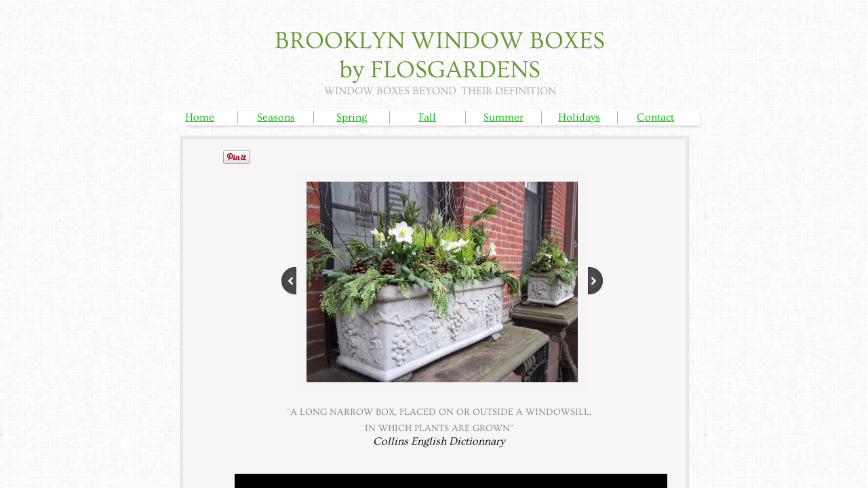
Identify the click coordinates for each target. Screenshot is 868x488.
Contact (655, 117)
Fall (427, 117)
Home (200, 117)
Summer (504, 117)
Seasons (276, 117)
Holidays (579, 117)
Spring (352, 117)
